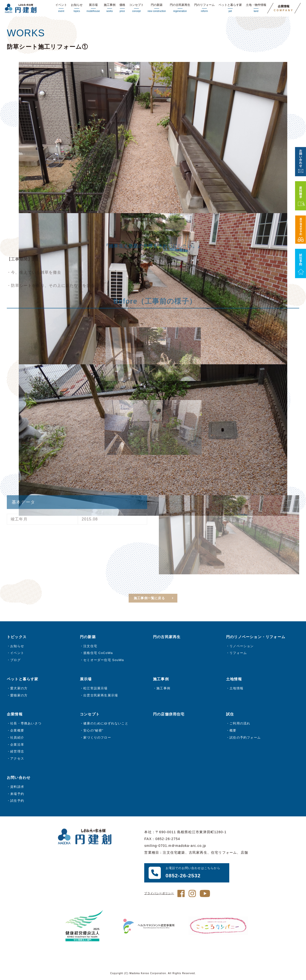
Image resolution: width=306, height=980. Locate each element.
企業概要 (17, 731)
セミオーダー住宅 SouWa (104, 661)
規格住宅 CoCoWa (98, 654)
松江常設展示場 (95, 689)
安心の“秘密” (93, 731)
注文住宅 (90, 647)
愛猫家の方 (19, 696)
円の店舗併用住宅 (169, 715)
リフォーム (238, 654)
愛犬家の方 (19, 689)
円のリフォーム (204, 8)
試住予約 (17, 801)
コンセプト (136, 8)
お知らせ (77, 8)
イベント (61, 8)
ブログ (15, 661)
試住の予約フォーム (245, 738)
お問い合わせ (19, 778)
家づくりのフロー (97, 738)
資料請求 (17, 787)
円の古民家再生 (180, 8)
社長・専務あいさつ (26, 724)
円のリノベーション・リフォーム (256, 638)
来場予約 (17, 795)
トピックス (17, 638)
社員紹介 (17, 738)
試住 (230, 715)
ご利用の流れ (240, 724)
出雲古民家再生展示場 (101, 696)
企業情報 (284, 8)
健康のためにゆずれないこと (106, 724)
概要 (233, 731)
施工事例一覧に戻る (149, 605)
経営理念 (17, 752)
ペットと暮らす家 (230, 8)
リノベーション (242, 647)
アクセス (17, 759)
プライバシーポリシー (159, 894)
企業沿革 (17, 745)
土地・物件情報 (256, 8)
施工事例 (110, 8)
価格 (122, 8)
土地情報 (236, 689)
